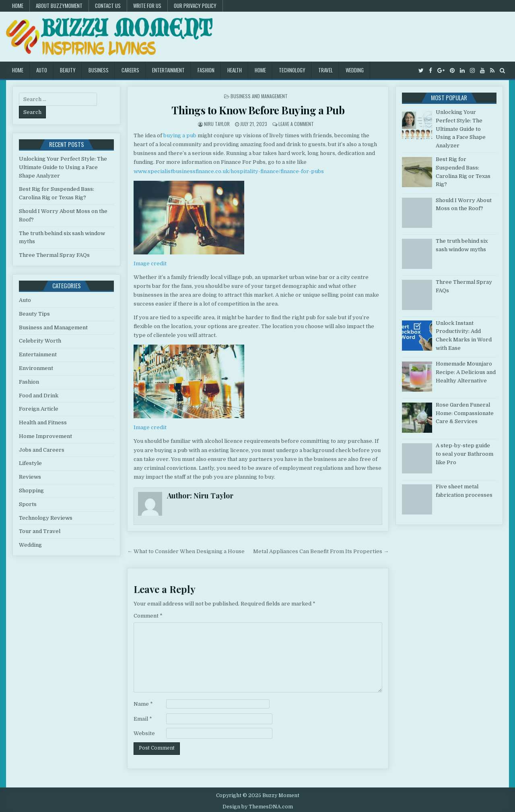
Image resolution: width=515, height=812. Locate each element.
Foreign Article (39, 409)
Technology (292, 70)
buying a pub (180, 135)
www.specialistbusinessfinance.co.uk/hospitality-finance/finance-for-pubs (229, 171)
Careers (130, 70)
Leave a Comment (296, 124)
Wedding (355, 70)
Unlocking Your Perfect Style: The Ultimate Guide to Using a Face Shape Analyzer (63, 167)
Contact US (108, 6)
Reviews (30, 477)
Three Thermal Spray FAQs (54, 255)
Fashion (206, 70)
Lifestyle (30, 463)
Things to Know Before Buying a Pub (258, 110)
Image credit (150, 263)
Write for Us (147, 6)
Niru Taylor (217, 124)
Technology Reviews (46, 518)
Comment (148, 616)
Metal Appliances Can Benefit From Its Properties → (321, 551)
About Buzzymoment (59, 6)
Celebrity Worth (40, 341)
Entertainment (168, 70)
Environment (36, 368)
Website (144, 733)
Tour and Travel (40, 531)
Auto (42, 70)
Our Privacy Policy (195, 6)
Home (18, 6)
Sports (28, 504)
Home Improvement (45, 436)
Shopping (31, 491)
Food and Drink (39, 396)
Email (143, 719)
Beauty (68, 70)
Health (235, 70)
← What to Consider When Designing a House (186, 551)
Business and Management (259, 96)
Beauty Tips (34, 314)
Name (143, 704)
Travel (325, 70)
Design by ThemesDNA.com (258, 807)
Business (99, 70)
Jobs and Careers (42, 450)
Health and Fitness (43, 423)
